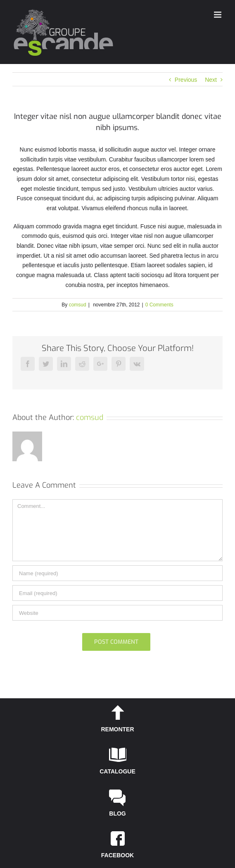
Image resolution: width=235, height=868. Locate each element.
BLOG (117, 813)
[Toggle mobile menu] (218, 15)
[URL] (117, 613)
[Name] (117, 573)
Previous (186, 80)
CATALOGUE (117, 771)
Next (211, 80)
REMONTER (117, 729)
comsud (78, 305)
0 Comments (159, 305)
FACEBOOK (117, 855)
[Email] (117, 593)
